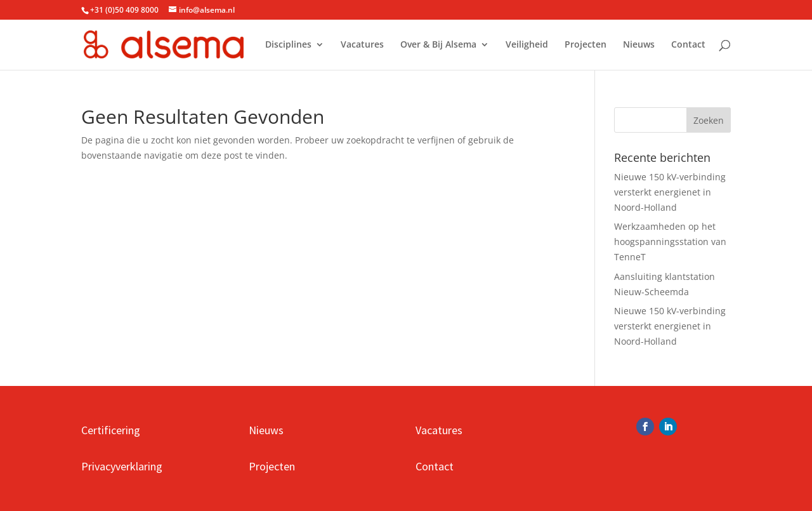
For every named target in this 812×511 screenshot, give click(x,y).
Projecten (586, 45)
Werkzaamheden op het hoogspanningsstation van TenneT (670, 242)
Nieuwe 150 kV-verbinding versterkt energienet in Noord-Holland (670, 192)
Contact (688, 45)
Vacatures (362, 45)
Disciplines (288, 45)
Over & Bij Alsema (438, 45)
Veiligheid (527, 45)
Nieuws (639, 45)
